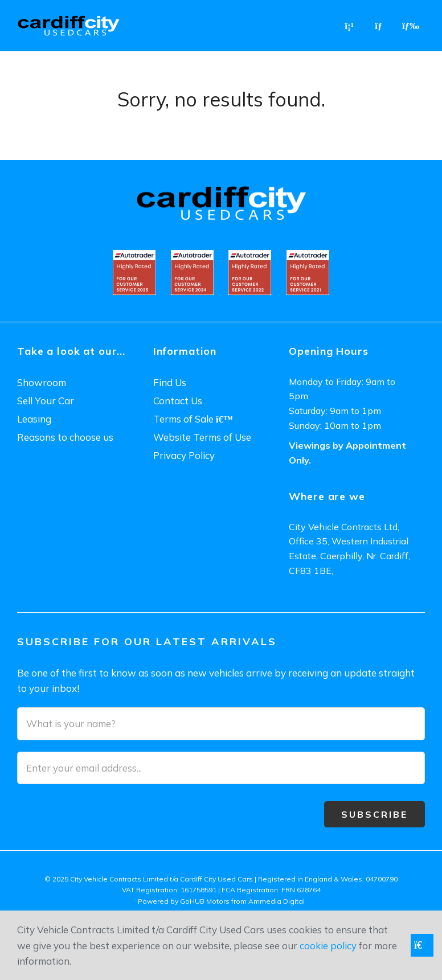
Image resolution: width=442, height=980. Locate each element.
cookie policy (328, 946)
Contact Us (178, 401)
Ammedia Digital (277, 901)
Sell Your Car (46, 401)
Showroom (42, 382)
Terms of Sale (193, 419)
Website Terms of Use (202, 437)
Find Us (170, 382)
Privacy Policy (184, 455)
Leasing (34, 419)
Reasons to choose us (65, 437)
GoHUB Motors (205, 901)
